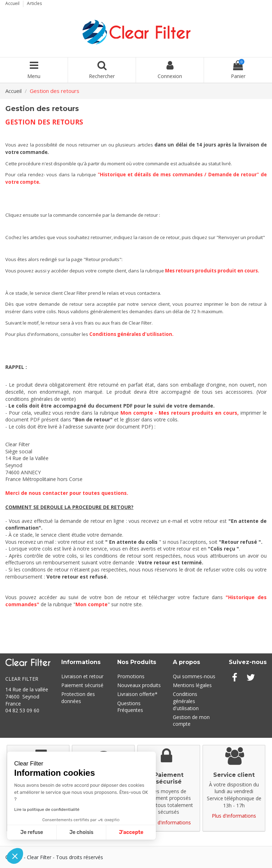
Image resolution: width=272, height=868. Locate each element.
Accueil (13, 3)
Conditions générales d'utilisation (131, 334)
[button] (15, 856)
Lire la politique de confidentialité (47, 809)
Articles (34, 3)
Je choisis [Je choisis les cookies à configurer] (81, 832)
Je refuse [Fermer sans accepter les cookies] (32, 832)
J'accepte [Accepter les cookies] (131, 832)
